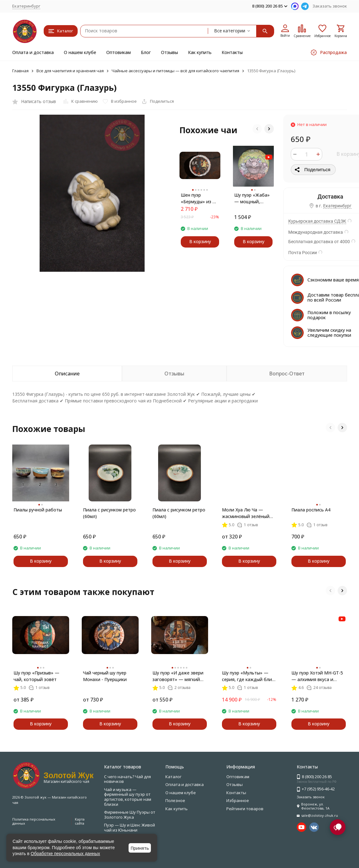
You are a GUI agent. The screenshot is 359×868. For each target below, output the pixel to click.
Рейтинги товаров (245, 809)
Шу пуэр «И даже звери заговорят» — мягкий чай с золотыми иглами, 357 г (179, 676)
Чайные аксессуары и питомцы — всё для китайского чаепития (175, 71)
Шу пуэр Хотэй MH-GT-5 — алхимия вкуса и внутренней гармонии (317, 676)
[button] (257, 129)
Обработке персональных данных (66, 854)
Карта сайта (80, 821)
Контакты (232, 52)
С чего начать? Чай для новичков (127, 779)
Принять (140, 848)
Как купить (200, 52)
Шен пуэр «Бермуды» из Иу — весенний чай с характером (199, 198)
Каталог (173, 777)
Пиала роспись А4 (311, 510)
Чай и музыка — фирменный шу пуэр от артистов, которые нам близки (128, 797)
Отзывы (169, 52)
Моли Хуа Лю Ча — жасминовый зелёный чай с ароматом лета (246, 513)
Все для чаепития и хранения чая (70, 71)
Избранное (238, 800)
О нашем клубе (80, 52)
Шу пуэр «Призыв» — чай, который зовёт (36, 676)
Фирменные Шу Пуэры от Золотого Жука (130, 815)
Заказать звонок (330, 6)
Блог (146, 52)
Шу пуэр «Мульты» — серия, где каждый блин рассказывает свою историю (248, 676)
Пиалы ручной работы (38, 510)
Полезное (175, 800)
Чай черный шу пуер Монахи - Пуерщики (105, 676)
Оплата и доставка (33, 52)
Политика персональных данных (34, 821)
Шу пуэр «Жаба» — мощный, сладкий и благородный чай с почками (253, 198)
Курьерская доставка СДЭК (317, 221)
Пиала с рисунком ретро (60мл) (109, 513)
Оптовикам (119, 52)
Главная (20, 71)
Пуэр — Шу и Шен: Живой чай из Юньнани (130, 827)
